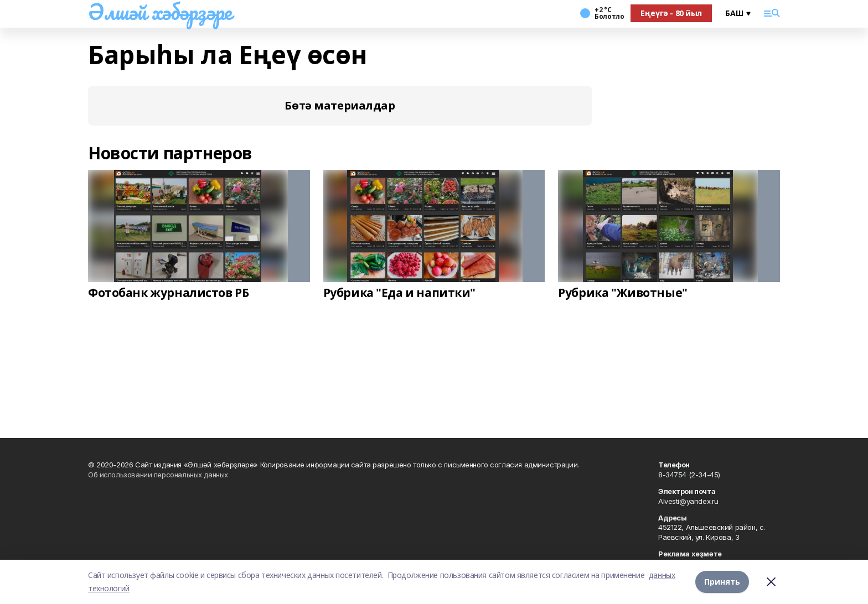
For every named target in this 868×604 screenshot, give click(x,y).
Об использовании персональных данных (158, 475)
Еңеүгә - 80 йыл (671, 13)
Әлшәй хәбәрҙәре (160, 12)
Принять (722, 582)
